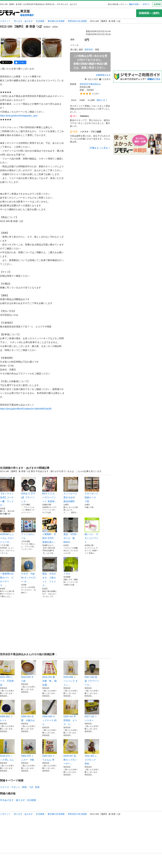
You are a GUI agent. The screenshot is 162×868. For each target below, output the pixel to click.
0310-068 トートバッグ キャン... (71, 673)
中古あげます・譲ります (13, 800)
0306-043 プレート (7, 711)
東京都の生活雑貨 (56, 21)
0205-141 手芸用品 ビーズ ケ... (71, 713)
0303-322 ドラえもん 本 (50, 750)
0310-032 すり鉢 (28, 671)
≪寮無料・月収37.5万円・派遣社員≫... (50, 530)
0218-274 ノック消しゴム (7, 750)
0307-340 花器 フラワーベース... (92, 673)
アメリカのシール (28, 529)
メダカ (71, 566)
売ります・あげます (23, 21)
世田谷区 (89, 50)
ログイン (146, 4)
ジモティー (5, 21)
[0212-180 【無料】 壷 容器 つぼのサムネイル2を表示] (31, 48)
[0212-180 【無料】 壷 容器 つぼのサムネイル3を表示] (52, 48)
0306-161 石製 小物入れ (28, 711)
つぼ (31, 787)
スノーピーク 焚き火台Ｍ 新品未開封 (71, 490)
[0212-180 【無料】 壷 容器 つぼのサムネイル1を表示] (10, 48)
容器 (37, 787)
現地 (24, 787)
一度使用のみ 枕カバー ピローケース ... (7, 572)
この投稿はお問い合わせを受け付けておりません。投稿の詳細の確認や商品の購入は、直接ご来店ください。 (90, 62)
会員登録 (157, 4)
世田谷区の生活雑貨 (77, 21)
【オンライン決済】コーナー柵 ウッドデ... (7, 492)
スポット (16, 787)
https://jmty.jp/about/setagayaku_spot (19, 116)
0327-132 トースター (92, 711)
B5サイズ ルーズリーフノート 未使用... (50, 490)
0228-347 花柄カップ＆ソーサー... (71, 752)
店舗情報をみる (103, 75)
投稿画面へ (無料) (149, 13)
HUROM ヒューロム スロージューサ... (7, 530)
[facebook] (20, 62)
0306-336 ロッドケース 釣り (50, 713)
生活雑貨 (40, 21)
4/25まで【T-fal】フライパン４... (28, 490)
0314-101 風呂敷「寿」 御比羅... (50, 673)
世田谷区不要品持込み (90, 84)
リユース (5, 787)
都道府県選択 (27, 15)
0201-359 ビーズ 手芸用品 (7, 673)
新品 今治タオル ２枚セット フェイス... (50, 572)
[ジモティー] (10, 13)
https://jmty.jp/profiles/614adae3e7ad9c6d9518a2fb (26, 409)
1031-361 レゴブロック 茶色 (92, 752)
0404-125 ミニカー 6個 (28, 750)
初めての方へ (135, 4)
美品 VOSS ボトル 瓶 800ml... (71, 530)
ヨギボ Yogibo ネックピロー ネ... (28, 570)
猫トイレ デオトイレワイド (92, 530)
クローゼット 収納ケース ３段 (92, 490)
